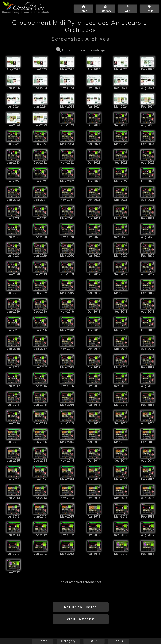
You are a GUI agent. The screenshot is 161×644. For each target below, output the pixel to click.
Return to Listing (81, 607)
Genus (118, 641)
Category (68, 641)
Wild (94, 641)
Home (43, 641)
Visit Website (80, 619)
